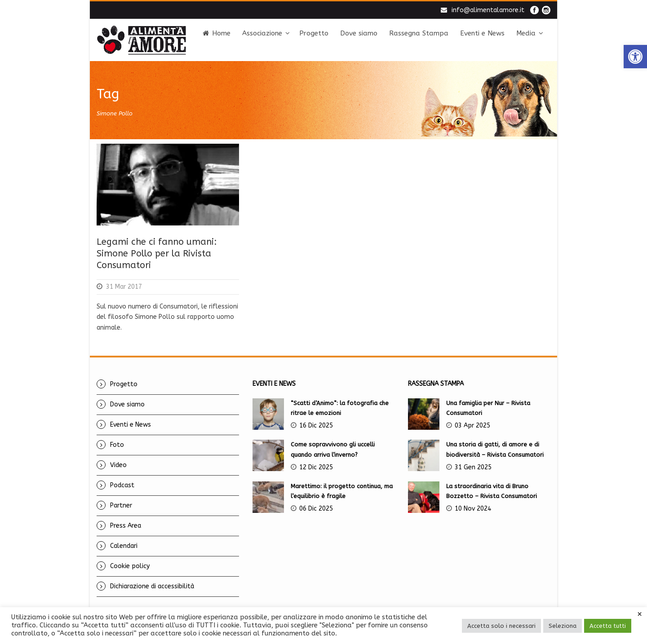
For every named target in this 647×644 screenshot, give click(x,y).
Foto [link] (117, 445)
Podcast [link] (122, 485)
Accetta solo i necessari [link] (501, 626)
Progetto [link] (314, 33)
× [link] (640, 614)
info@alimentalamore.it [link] (488, 10)
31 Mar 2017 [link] (124, 287)
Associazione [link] (262, 33)
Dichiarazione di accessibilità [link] (152, 586)
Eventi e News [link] (482, 33)
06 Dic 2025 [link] (316, 509)
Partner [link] (121, 505)
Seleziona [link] (563, 626)
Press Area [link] (126, 526)
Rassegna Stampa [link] (419, 33)
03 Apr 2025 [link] (472, 426)
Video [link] (118, 465)
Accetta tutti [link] (608, 626)
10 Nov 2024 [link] (473, 509)
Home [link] (217, 33)
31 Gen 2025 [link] (473, 467)
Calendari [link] (124, 546)
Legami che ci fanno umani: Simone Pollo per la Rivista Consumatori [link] (157, 254)
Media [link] (526, 33)
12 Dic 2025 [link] (316, 467)
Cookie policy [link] (130, 566)
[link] (635, 57)
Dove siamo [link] (359, 33)
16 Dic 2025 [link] (316, 426)
